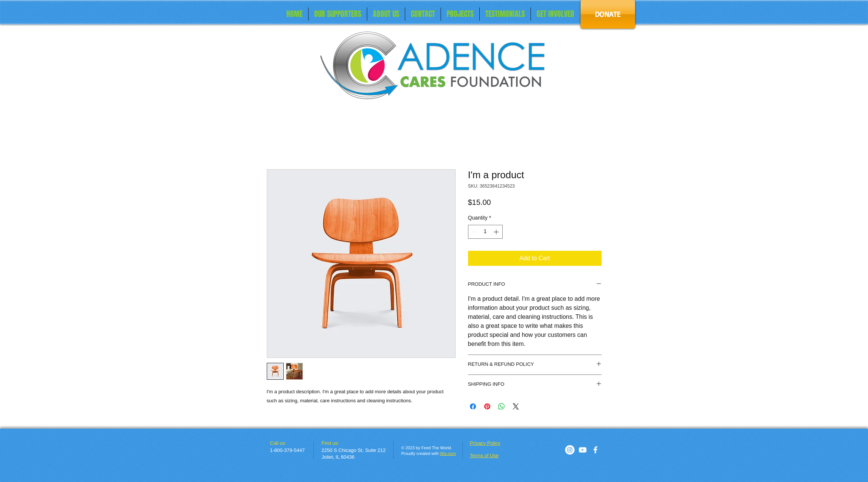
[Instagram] (570, 450)
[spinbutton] (485, 232)
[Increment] (497, 232)
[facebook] (595, 450)
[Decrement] (474, 232)
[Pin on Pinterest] (487, 406)
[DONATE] (608, 14)
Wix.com (448, 453)
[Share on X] (516, 406)
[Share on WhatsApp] (502, 406)
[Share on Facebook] (473, 406)
